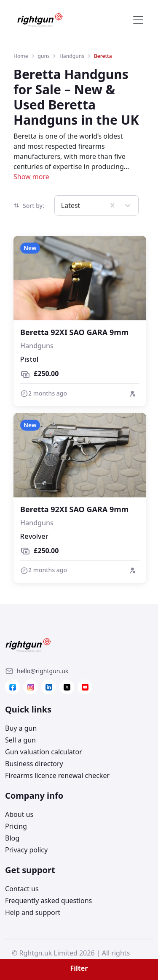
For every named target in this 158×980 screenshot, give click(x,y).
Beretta (103, 56)
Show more (31, 177)
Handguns (72, 56)
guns (44, 56)
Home (21, 56)
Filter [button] (79, 968)
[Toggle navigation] (138, 20)
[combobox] (62, 205)
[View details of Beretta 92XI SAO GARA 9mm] (80, 321)
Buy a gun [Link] (21, 728)
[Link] (43, 671)
